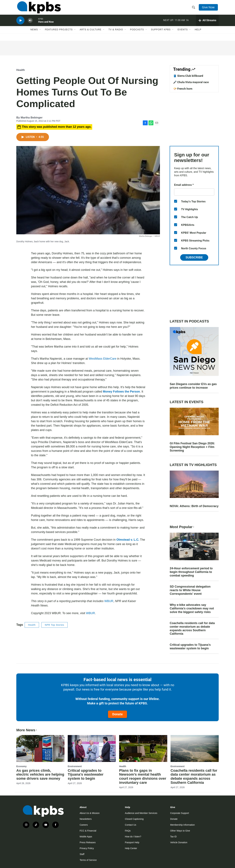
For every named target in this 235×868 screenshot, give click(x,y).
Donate (117, 714)
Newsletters (86, 819)
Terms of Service (88, 860)
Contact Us (130, 825)
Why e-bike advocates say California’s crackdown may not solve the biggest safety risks (192, 608)
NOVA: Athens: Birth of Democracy (194, 506)
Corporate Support (180, 813)
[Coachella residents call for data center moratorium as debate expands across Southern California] (195, 748)
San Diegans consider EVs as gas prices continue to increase (193, 386)
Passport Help (132, 842)
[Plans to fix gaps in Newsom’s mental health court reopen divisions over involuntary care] (143, 748)
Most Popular (182, 527)
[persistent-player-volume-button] (30, 24)
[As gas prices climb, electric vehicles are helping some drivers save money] (40, 748)
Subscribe (194, 257)
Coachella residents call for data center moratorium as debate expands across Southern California (192, 628)
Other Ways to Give (180, 831)
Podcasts (137, 34)
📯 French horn (183, 89)
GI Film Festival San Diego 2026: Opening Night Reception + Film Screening (192, 447)
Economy (21, 766)
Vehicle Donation (179, 842)
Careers (84, 825)
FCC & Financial (88, 831)
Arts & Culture (90, 34)
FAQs (128, 831)
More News (27, 730)
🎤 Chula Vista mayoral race (191, 82)
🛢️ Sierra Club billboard (188, 76)
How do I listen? (133, 837)
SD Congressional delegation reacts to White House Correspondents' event (190, 590)
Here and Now (46, 25)
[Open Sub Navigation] (40, 34)
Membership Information (183, 825)
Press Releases (88, 842)
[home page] (38, 9)
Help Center (131, 848)
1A (187, 23)
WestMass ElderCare (103, 359)
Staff (82, 854)
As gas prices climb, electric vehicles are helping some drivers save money (40, 775)
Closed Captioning (134, 819)
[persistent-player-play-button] (20, 24)
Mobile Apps (86, 837)
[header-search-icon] (194, 9)
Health (21, 70)
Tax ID (173, 837)
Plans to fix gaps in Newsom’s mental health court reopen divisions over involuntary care (143, 777)
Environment (75, 766)
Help (198, 34)
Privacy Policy (87, 848)
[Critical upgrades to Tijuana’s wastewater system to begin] (92, 748)
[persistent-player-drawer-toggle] (207, 24)
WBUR (109, 601)
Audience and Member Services (141, 813)
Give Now (209, 8)
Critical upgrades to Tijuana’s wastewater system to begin (190, 647)
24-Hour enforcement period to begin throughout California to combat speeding (191, 572)
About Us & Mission (90, 813)
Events (183, 34)
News (34, 34)
